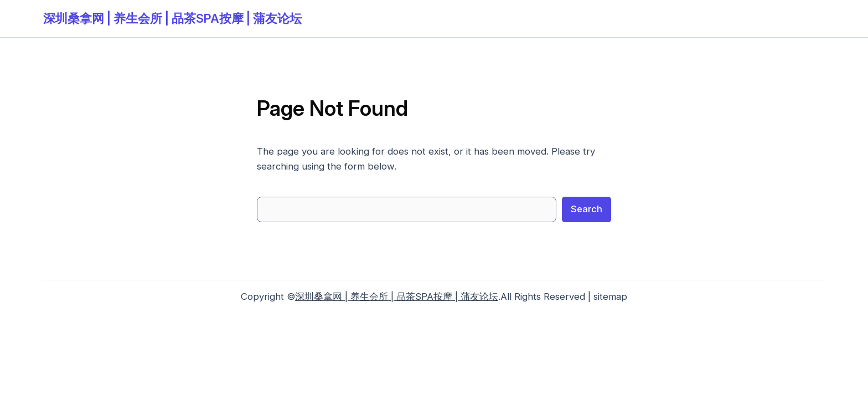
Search (587, 209)
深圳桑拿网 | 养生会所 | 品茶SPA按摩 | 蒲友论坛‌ (172, 18)
